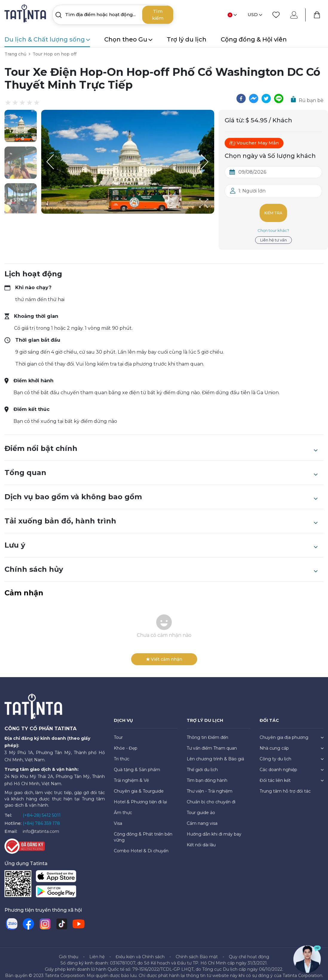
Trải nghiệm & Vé (131, 776)
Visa (118, 819)
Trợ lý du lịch (187, 39)
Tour (118, 733)
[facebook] (241, 98)
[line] (279, 98)
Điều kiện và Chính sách (140, 952)
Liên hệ (97, 952)
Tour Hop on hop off (55, 54)
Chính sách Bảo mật (197, 952)
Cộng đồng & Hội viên (254, 39)
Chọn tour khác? (273, 226)
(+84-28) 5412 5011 (42, 810)
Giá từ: (234, 120)
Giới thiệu (69, 952)
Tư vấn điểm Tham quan (212, 743)
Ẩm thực (123, 808)
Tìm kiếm (158, 15)
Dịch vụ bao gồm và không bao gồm (161, 492)
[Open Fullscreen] (212, 213)
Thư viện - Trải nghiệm (210, 786)
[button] (21, 126)
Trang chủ (15, 54)
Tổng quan (161, 468)
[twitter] (266, 98)
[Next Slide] (205, 162)
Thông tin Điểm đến (207, 733)
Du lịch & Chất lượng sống (47, 39)
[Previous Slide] (50, 162)
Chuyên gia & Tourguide (139, 786)
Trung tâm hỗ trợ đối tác (285, 786)
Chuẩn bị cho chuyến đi (211, 797)
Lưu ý (161, 540)
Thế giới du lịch (202, 765)
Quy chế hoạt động (249, 952)
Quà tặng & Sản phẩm (137, 765)
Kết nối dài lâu (201, 840)
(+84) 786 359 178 (41, 819)
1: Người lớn (252, 191)
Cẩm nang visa (202, 819)
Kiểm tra (273, 211)
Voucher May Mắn (254, 143)
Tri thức (122, 754)
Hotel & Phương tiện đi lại (140, 797)
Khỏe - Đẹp (126, 743)
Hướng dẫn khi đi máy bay (214, 829)
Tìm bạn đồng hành (207, 776)
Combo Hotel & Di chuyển (141, 846)
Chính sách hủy (161, 565)
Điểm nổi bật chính (161, 444)
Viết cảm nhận (164, 654)
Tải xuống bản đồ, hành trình (161, 516)
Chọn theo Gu (128, 39)
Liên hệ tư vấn (273, 235)
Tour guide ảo (201, 808)
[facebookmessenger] (254, 98)
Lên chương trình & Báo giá (215, 754)
